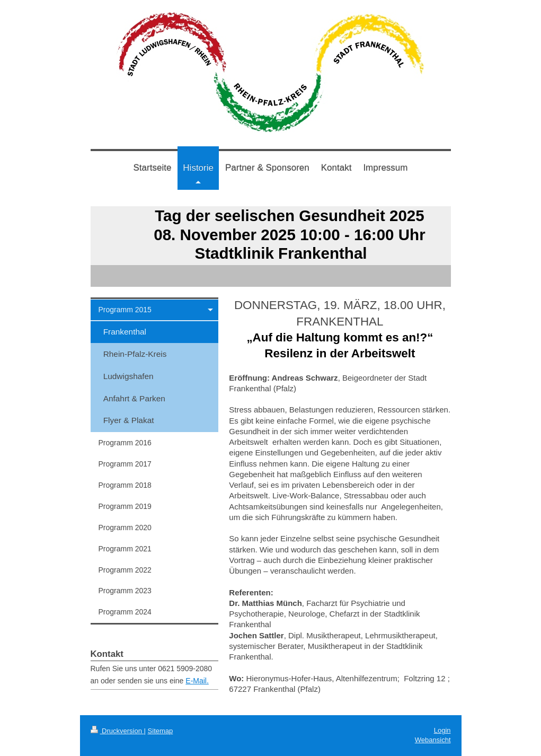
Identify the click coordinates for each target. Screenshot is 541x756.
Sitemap (161, 731)
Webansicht (433, 740)
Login (442, 730)
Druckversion (117, 731)
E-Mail (196, 681)
